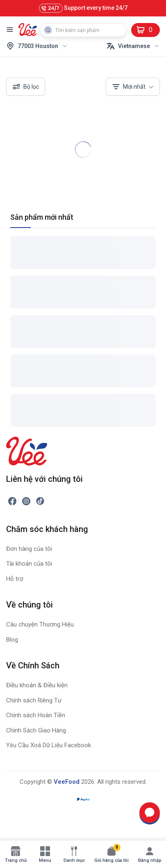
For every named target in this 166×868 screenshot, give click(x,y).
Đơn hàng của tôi (29, 549)
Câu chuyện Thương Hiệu (40, 624)
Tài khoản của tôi (29, 564)
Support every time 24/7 (83, 8)
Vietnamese (133, 46)
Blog (12, 640)
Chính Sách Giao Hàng (36, 730)
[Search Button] (48, 30)
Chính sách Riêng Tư (34, 700)
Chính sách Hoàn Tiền (36, 715)
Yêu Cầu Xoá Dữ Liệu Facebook (49, 745)
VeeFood (67, 782)
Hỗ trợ (15, 579)
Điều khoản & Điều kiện (37, 685)
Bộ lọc (26, 87)
